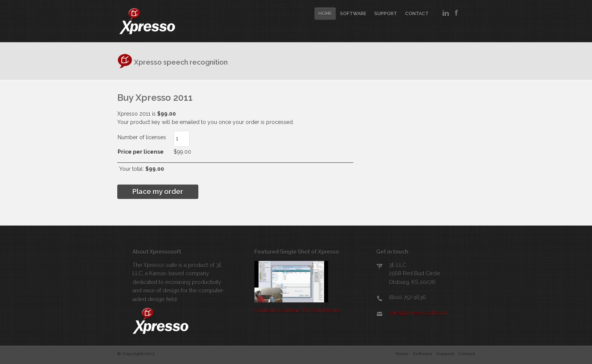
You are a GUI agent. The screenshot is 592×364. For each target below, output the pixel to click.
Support (386, 14)
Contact (417, 14)
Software (353, 14)
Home (325, 14)
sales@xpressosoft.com (418, 313)
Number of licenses (126, 137)
